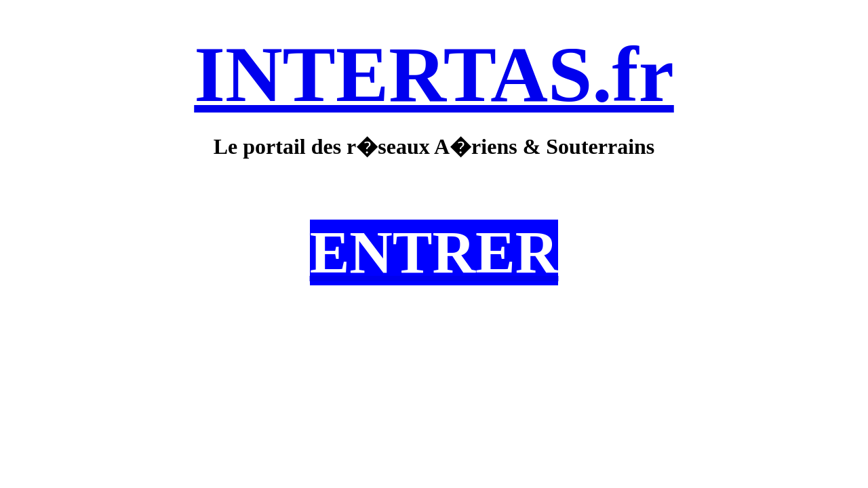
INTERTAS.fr (434, 74)
